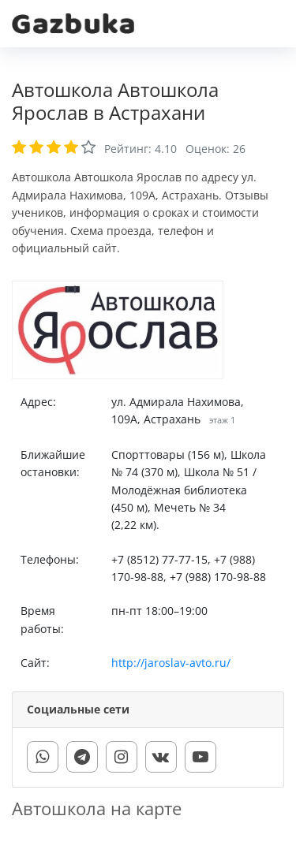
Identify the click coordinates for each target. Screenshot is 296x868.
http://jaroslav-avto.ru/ (171, 663)
